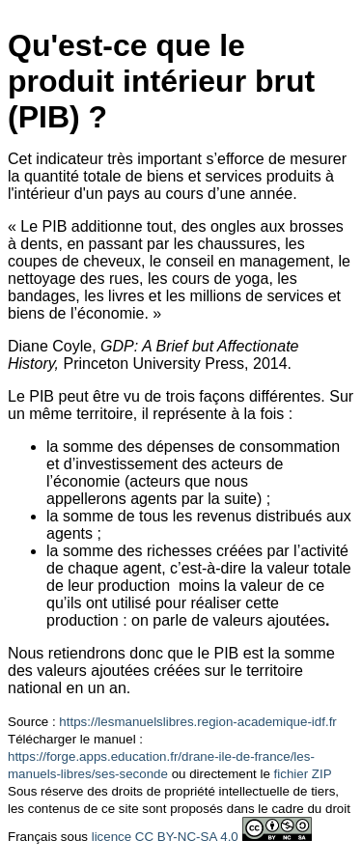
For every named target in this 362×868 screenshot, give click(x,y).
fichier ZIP (303, 774)
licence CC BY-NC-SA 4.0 (165, 837)
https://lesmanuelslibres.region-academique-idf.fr (197, 722)
